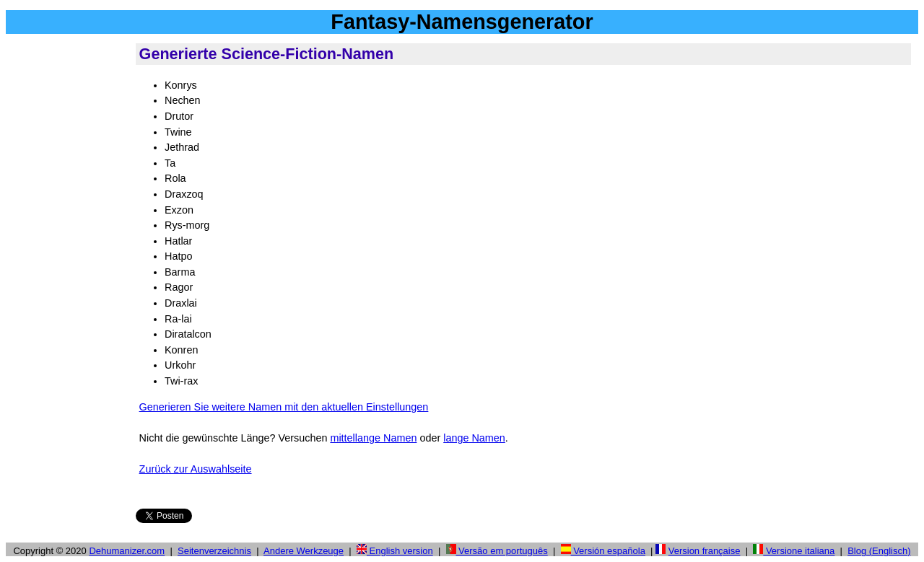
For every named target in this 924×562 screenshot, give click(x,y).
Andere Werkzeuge (304, 551)
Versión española (603, 551)
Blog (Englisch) (879, 551)
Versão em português (497, 551)
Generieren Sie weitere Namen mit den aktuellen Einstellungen (284, 407)
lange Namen (474, 438)
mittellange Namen (373, 438)
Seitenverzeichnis (214, 551)
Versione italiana (794, 551)
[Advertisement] (68, 259)
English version (395, 551)
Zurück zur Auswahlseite (196, 469)
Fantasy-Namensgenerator (462, 22)
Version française (705, 551)
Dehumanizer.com (127, 551)
